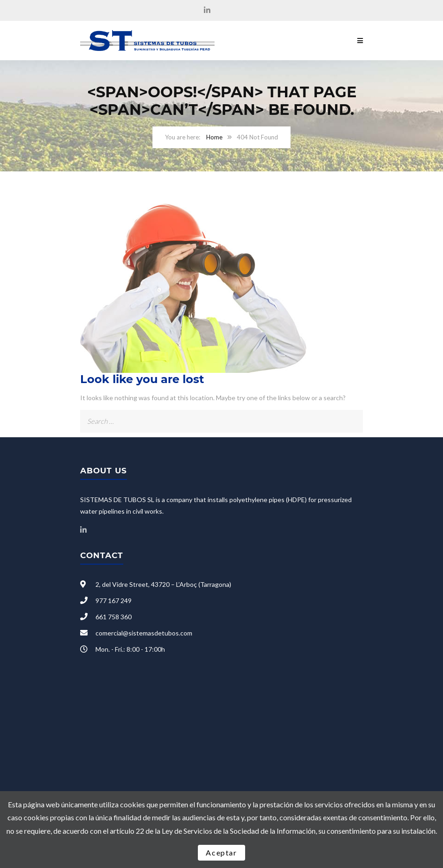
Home (214, 137)
